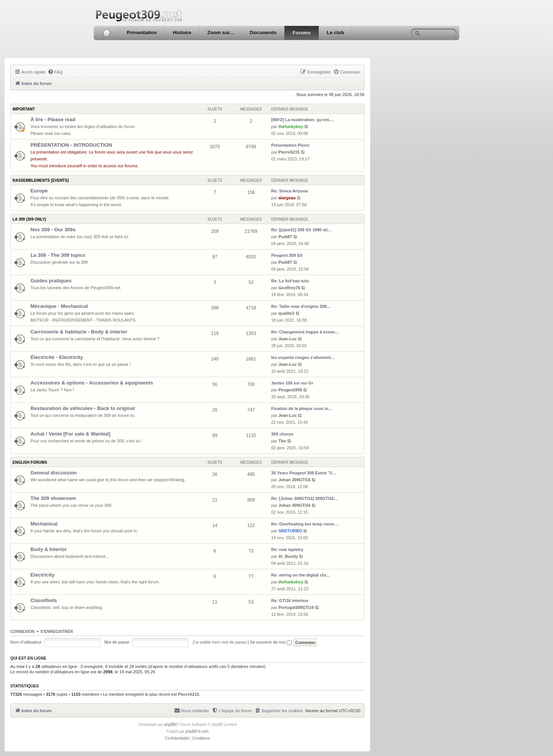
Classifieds (44, 600)
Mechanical (44, 524)
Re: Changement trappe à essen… (305, 332)
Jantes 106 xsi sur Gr (292, 383)
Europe (39, 191)
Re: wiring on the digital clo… (301, 575)
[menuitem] (55, 72)
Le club (336, 33)
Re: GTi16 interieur (290, 601)
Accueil (106, 33)
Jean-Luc (288, 339)
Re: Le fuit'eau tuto (290, 281)
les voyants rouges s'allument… (303, 357)
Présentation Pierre (290, 145)
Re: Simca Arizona (289, 191)
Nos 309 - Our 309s (53, 230)
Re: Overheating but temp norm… (305, 524)
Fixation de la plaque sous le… (302, 408)
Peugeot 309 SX (287, 255)
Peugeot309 (290, 390)
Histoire (182, 33)
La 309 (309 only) (29, 219)
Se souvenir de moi (271, 642)
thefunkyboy (291, 127)
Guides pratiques (51, 281)
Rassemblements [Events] (41, 180)
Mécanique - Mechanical (59, 306)
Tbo (282, 441)
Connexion (22, 631)
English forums (30, 462)
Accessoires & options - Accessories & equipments (92, 383)
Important (24, 109)
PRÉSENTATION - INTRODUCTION (71, 145)
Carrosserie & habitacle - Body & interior (79, 332)
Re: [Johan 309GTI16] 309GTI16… (304, 498)
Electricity (42, 575)
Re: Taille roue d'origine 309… (301, 306)
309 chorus (282, 434)
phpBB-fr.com (197, 731)
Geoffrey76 (289, 288)
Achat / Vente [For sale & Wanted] (70, 434)
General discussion (54, 473)
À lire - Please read (53, 119)
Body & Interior (49, 549)
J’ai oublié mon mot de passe (219, 642)
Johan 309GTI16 (294, 480)
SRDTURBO (290, 531)
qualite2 (286, 313)
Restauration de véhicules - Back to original (83, 408)
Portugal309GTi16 (296, 607)
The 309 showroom (53, 498)
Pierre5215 (289, 152)
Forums (302, 33)
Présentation (142, 33)
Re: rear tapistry (287, 549)
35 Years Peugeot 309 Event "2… (304, 473)
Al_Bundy (288, 556)
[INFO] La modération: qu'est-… (303, 120)
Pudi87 (285, 237)
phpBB (170, 725)
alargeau (287, 198)
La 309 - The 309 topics (58, 255)
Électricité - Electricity (57, 357)
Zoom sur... (220, 33)
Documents (263, 33)
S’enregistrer (57, 631)
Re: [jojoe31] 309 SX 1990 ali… (301, 230)
